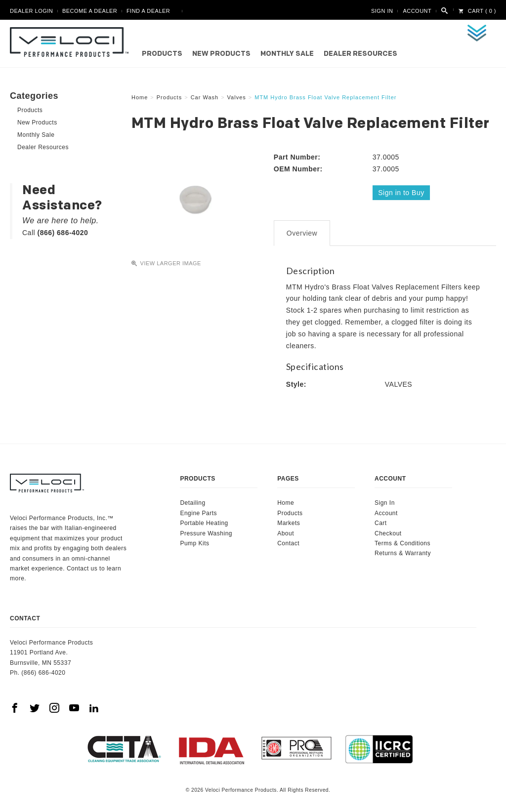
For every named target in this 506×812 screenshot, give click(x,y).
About (286, 533)
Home (286, 502)
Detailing (192, 502)
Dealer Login (31, 11)
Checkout (388, 533)
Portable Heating (204, 523)
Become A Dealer (90, 11)
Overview (302, 233)
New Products (221, 54)
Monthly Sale (287, 54)
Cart (381, 523)
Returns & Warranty (403, 553)
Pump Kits (194, 543)
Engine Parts (198, 513)
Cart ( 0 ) (477, 11)
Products (162, 54)
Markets (289, 523)
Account (417, 11)
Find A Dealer (148, 11)
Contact (288, 543)
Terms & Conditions (402, 543)
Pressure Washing (206, 533)
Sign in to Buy (401, 193)
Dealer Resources (360, 54)
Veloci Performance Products (72, 42)
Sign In (382, 11)
